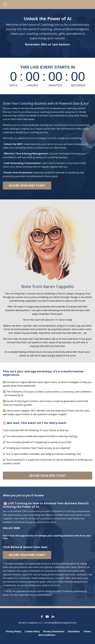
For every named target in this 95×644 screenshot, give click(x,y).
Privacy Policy (14, 631)
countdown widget (47, 76)
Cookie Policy (32, 631)
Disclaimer (74, 631)
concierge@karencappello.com (60, 623)
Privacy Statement (54, 631)
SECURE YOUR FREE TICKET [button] (27, 185)
